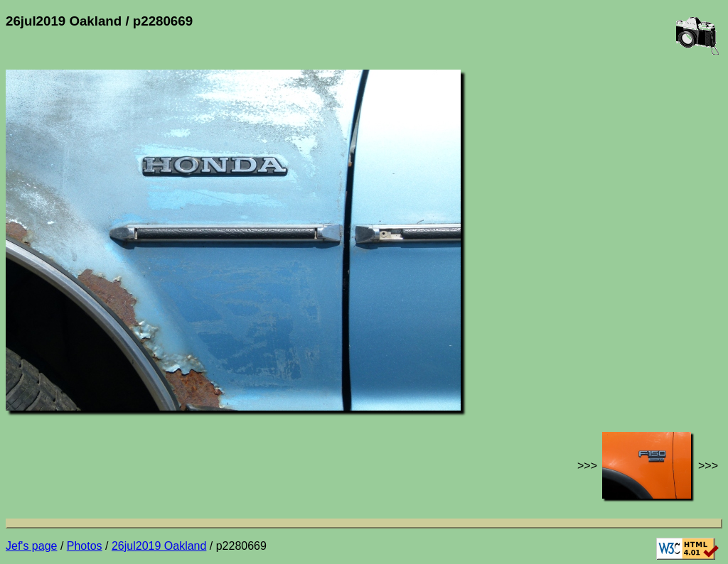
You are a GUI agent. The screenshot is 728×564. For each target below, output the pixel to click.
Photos (85, 546)
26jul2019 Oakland (159, 546)
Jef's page (31, 546)
